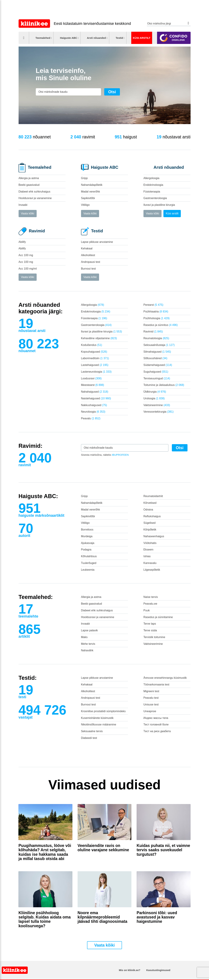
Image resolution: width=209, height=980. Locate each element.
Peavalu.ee (150, 604)
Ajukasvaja (88, 543)
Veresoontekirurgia (159, 412)
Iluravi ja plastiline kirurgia (159, 205)
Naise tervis (151, 597)
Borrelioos (87, 530)
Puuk (147, 610)
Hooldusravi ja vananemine (35, 198)
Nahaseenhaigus (154, 536)
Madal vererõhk (90, 192)
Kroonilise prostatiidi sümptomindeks (103, 711)
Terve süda (150, 630)
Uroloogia (154, 398)
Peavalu (91, 418)
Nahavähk (87, 650)
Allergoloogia (151, 178)
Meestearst (93, 385)
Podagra (86, 550)
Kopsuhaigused (94, 352)
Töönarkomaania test (156, 685)
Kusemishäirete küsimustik (97, 718)
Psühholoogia (157, 318)
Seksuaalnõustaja (159, 345)
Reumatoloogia (156, 338)
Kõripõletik (150, 530)
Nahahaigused (95, 392)
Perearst (153, 305)
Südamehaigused (158, 365)
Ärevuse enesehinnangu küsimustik (165, 678)
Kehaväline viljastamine (99, 338)
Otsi (188, 23)
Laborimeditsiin (95, 358)
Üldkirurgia (155, 392)
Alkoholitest (88, 255)
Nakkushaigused (94, 405)
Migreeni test (151, 691)
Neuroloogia (93, 412)
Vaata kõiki (28, 213)
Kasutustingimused (158, 970)
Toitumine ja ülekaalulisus (164, 385)
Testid (119, 38)
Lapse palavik (89, 630)
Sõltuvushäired (155, 358)
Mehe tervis (88, 644)
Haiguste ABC (69, 38)
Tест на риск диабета (157, 731)
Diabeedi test (89, 738)
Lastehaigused (95, 365)
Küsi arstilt (142, 38)
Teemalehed (43, 38)
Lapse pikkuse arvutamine (97, 242)
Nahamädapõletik (92, 185)
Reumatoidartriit (153, 496)
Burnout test (88, 269)
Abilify (22, 242)
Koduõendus (92, 345)
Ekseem (148, 550)
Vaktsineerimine (157, 405)
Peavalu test (151, 698)
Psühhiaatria (156, 312)
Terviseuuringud (157, 378)
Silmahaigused (157, 352)
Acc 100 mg (26, 255)
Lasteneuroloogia (96, 372)
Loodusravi (91, 378)
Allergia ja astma (29, 178)
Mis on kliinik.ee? (130, 970)
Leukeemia (88, 570)
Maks (84, 637)
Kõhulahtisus (89, 556)
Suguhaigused (156, 372)
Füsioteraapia (152, 192)
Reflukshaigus (152, 516)
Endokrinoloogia (153, 185)
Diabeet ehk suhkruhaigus (34, 192)
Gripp (84, 178)
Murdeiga (87, 536)
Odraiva (148, 510)
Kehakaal (87, 248)
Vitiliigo (85, 205)
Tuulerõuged (89, 563)
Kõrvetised (150, 503)
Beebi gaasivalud (29, 185)
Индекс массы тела (156, 718)
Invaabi (23, 205)
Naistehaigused (96, 398)
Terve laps (150, 624)
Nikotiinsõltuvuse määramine (99, 724)
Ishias (147, 556)
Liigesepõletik (152, 570)
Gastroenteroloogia (155, 198)
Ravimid (153, 332)
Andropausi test (91, 262)
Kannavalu (150, 563)
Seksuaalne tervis (92, 731)
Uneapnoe (150, 711)
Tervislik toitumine (154, 637)
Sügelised (149, 523)
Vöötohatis (150, 543)
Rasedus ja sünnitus (161, 325)
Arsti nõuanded (96, 38)
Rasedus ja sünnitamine (158, 617)
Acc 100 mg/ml (28, 269)
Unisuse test (151, 704)
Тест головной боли (156, 724)
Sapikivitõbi (88, 198)
